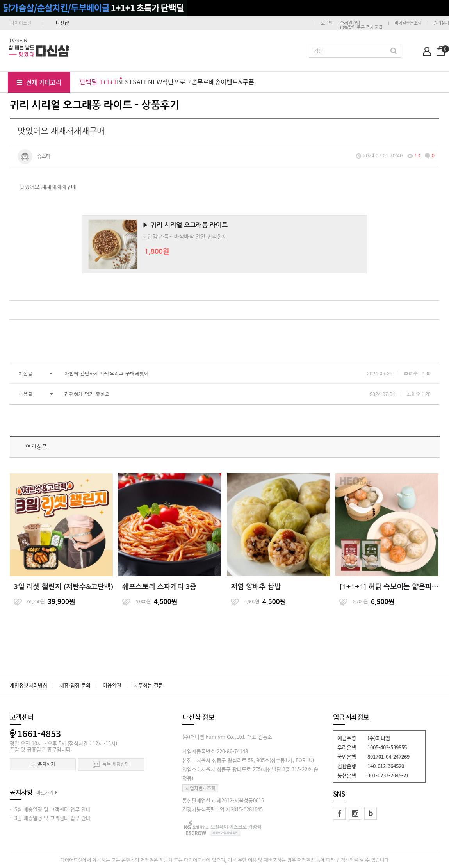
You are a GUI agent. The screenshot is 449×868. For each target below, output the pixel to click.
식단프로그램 (180, 82)
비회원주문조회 (408, 23)
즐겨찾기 (441, 23)
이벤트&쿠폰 (237, 82)
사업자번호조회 (200, 788)
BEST (125, 82)
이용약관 (112, 685)
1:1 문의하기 (43, 764)
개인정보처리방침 (29, 685)
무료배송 (209, 82)
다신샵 (62, 23)
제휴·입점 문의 (75, 685)
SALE (140, 82)
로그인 (327, 23)
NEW (155, 82)
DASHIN (19, 40)
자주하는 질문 (148, 685)
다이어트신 (21, 23)
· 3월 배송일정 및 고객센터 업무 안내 (50, 818)
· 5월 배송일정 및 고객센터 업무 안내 (50, 809)
